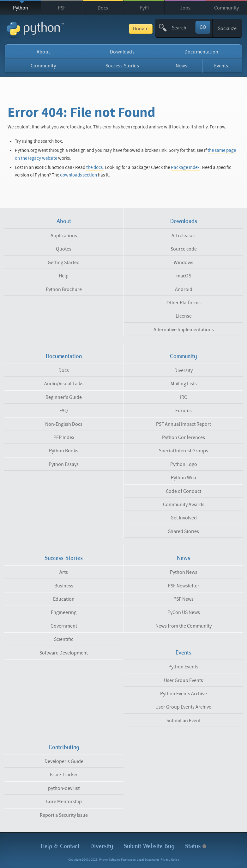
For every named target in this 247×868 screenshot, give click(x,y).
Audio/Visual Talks (64, 384)
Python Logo (184, 464)
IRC (184, 397)
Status (196, 846)
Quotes (64, 249)
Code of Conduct (184, 491)
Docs (103, 8)
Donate (141, 29)
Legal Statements (148, 860)
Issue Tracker (64, 775)
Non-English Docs (64, 424)
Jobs (185, 8)
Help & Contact (60, 846)
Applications (64, 236)
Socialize (227, 28)
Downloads (122, 52)
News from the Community (184, 626)
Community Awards (184, 505)
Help (64, 276)
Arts (64, 572)
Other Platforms (184, 303)
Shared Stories (184, 531)
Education (64, 599)
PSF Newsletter (184, 586)
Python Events (183, 667)
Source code (184, 249)
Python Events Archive (184, 694)
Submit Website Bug (149, 846)
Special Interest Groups (184, 451)
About (43, 52)
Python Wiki (184, 478)
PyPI (144, 8)
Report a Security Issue (64, 815)
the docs (94, 167)
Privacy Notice (170, 860)
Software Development (64, 653)
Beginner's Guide (64, 397)
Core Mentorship (64, 802)
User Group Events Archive (183, 707)
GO (203, 27)
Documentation (201, 52)
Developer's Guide (64, 761)
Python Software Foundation (117, 860)
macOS (184, 276)
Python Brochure (64, 289)
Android (184, 289)
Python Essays (64, 464)
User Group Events (184, 680)
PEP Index (64, 437)
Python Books (64, 451)
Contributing (64, 747)
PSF (62, 8)
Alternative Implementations (184, 330)
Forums (184, 411)
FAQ (64, 411)
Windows (184, 263)
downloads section (78, 175)
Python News (184, 572)
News (181, 66)
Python (21, 8)
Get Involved (184, 518)
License (184, 316)
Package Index (185, 167)
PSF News (184, 599)
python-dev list (64, 788)
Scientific (64, 639)
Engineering (64, 612)
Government (64, 626)
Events (221, 66)
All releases (184, 236)
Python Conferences (184, 437)
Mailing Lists (184, 384)
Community (226, 8)
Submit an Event (184, 721)
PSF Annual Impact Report (184, 424)
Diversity (184, 370)
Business (64, 586)
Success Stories (122, 66)
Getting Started (64, 263)
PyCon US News (184, 612)
